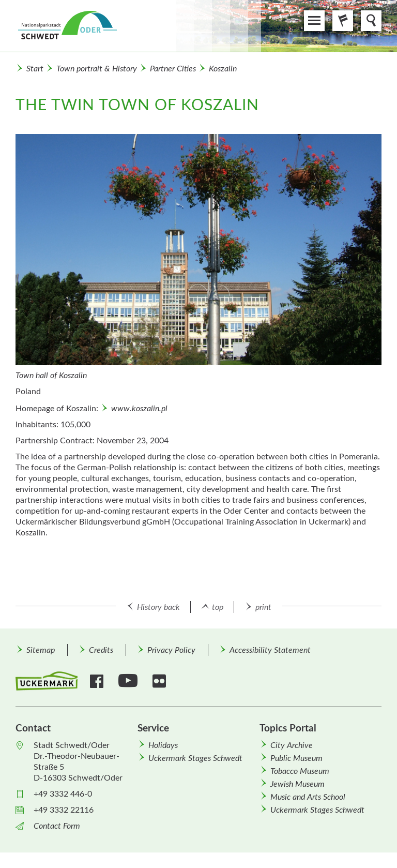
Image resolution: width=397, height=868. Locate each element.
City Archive (292, 745)
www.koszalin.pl (139, 409)
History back (158, 607)
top (218, 607)
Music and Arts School (308, 797)
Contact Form (57, 826)
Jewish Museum (297, 784)
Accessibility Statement (270, 650)
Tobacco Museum (300, 771)
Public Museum (296, 758)
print (263, 607)
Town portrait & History (97, 69)
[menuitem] (40, 650)
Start (35, 69)
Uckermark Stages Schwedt (195, 758)
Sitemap (41, 650)
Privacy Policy (171, 650)
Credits (101, 650)
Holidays (163, 745)
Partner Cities (173, 69)
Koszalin (223, 69)
